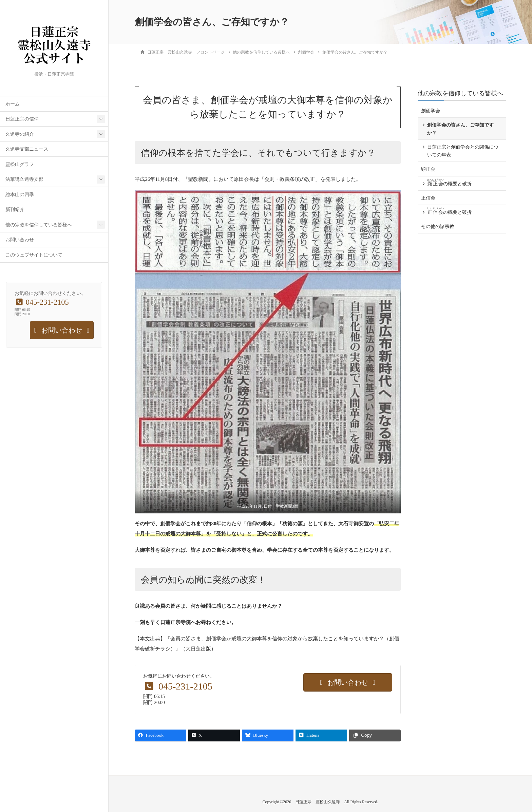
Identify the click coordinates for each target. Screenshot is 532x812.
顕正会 (428, 169)
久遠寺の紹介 (20, 134)
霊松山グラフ (20, 164)
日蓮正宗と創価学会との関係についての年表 (463, 151)
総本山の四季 (20, 195)
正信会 (428, 198)
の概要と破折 (450, 182)
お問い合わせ (20, 240)
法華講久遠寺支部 (24, 179)
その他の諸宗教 (438, 226)
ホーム (13, 104)
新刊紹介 (15, 210)
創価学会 (431, 111)
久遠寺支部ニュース (27, 149)
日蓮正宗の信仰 (22, 119)
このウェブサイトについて (34, 255)
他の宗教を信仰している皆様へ (39, 225)
